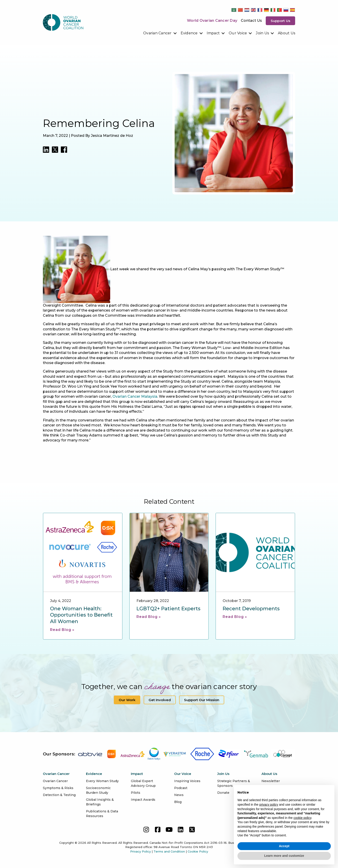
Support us (281, 21)
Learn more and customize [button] (284, 856)
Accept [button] (284, 846)
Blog (178, 802)
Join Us (262, 33)
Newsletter (271, 781)
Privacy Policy (140, 851)
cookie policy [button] (302, 818)
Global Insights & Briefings (100, 802)
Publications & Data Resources (102, 814)
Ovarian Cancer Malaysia (135, 396)
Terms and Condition (169, 851)
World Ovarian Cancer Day (212, 21)
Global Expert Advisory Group (143, 783)
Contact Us (251, 21)
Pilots (136, 793)
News (179, 795)
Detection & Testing (59, 795)
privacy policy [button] (269, 805)
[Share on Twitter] (55, 150)
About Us (286, 33)
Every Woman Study (102, 781)
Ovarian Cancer (157, 33)
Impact (213, 33)
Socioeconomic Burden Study (98, 790)
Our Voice (238, 33)
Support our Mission (202, 700)
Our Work (127, 700)
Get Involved (160, 700)
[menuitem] (160, 33)
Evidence (189, 33)
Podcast (181, 788)
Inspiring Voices (187, 781)
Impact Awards (143, 800)
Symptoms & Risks (58, 788)
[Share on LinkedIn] (46, 150)
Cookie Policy (198, 851)
